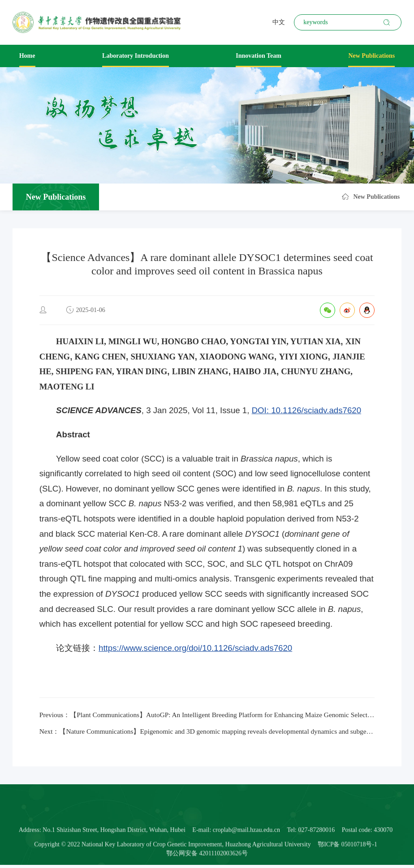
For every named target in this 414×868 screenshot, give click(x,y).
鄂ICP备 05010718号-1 (347, 857)
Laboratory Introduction (136, 56)
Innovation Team (259, 56)
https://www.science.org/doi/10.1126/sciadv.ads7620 (195, 648)
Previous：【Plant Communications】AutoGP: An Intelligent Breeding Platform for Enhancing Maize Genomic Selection (207, 716)
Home (27, 56)
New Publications (371, 56)
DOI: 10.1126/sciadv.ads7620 (306, 410)
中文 (279, 22)
